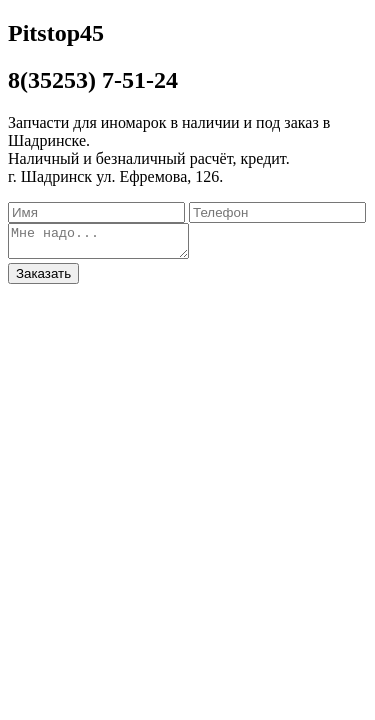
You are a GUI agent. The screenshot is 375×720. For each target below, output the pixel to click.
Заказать (43, 279)
